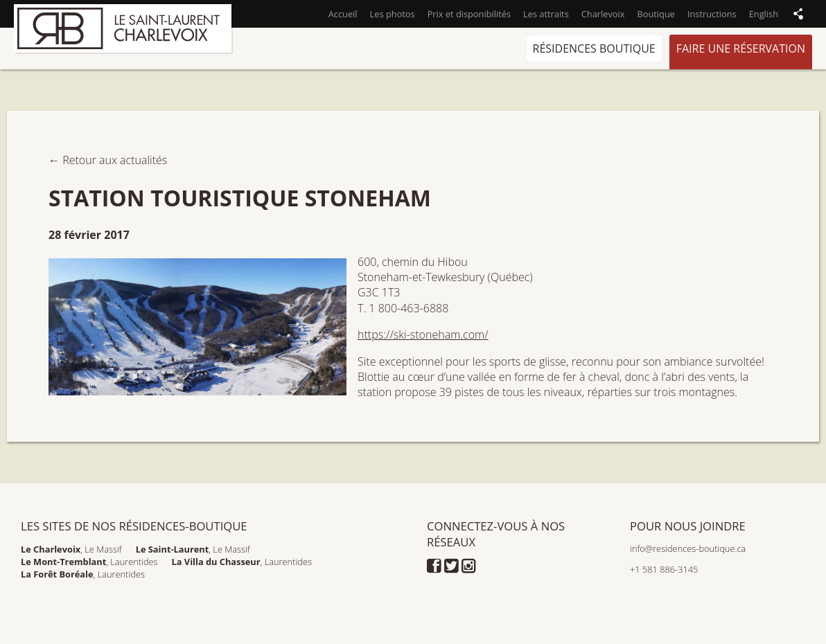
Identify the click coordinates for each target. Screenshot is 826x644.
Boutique (656, 14)
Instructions (712, 14)
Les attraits (546, 14)
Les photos (393, 14)
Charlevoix (603, 14)
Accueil (343, 14)
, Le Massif (71, 549)
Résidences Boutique (594, 48)
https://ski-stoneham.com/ (423, 334)
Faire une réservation (741, 48)
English (764, 14)
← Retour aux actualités (108, 160)
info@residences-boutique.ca (688, 548)
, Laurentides (89, 562)
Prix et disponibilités (469, 14)
